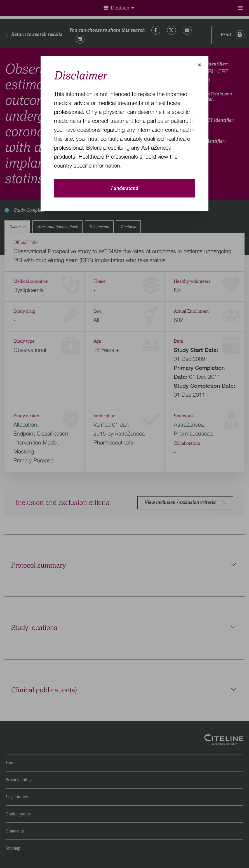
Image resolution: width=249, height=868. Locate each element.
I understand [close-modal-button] (124, 188)
